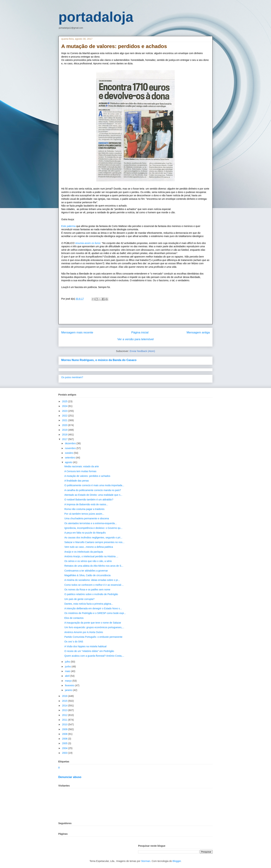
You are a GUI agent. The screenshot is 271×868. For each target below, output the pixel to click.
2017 (65, 439)
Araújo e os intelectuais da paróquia (84, 552)
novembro (71, 448)
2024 (65, 406)
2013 (65, 710)
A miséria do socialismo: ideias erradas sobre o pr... (92, 580)
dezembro (71, 443)
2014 (65, 706)
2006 (65, 739)
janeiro (69, 690)
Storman (146, 861)
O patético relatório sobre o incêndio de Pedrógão (91, 594)
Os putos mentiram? (72, 377)
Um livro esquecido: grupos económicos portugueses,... (94, 627)
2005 (65, 743)
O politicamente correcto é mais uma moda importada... (94, 485)
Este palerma (69, 226)
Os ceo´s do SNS (74, 642)
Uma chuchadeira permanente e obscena (87, 518)
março (69, 681)
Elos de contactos (74, 618)
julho (68, 662)
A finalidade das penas (77, 481)
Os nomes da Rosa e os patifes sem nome (87, 590)
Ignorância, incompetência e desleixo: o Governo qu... (93, 528)
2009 (65, 729)
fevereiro (70, 685)
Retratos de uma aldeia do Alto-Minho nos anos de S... (94, 566)
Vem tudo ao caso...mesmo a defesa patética (89, 547)
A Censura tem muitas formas (80, 471)
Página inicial (140, 332)
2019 (65, 430)
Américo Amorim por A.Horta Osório (84, 632)
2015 (65, 701)
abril (67, 676)
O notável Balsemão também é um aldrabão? (89, 500)
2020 (65, 425)
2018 (65, 435)
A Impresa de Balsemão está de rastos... (86, 504)
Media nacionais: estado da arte (82, 466)
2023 (65, 411)
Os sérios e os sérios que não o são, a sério (88, 561)
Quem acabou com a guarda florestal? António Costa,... (94, 656)
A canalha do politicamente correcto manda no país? (93, 490)
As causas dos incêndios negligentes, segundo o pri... (93, 538)
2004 (65, 748)
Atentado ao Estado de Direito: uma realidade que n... (93, 495)
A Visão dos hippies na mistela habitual (85, 646)
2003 (65, 753)
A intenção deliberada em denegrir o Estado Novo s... (93, 608)
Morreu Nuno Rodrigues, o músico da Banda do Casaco (99, 360)
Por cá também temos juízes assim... (84, 514)
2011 (65, 720)
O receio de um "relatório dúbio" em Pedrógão (89, 651)
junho (68, 667)
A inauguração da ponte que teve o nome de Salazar (93, 623)
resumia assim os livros (88, 243)
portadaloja (96, 17)
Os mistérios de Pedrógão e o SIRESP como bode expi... (95, 613)
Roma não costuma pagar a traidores (84, 509)
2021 (65, 420)
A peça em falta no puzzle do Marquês (85, 533)
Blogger (177, 861)
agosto (69, 462)
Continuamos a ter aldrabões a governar (86, 571)
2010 (65, 724)
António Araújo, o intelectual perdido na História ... (91, 556)
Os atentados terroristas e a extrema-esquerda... (91, 523)
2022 (65, 416)
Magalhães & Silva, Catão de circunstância (87, 575)
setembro (70, 458)
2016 (65, 696)
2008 (65, 734)
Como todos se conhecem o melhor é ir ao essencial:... (94, 585)
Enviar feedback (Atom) (142, 351)
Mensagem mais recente (77, 332)
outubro (69, 453)
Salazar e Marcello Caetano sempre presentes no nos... (94, 542)
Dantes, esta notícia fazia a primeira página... (89, 604)
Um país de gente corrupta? (79, 599)
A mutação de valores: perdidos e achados (87, 476)
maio (68, 671)
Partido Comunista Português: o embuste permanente (93, 637)
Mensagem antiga (198, 332)
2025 (65, 401)
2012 (65, 715)
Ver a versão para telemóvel (136, 339)
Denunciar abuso (70, 777)
